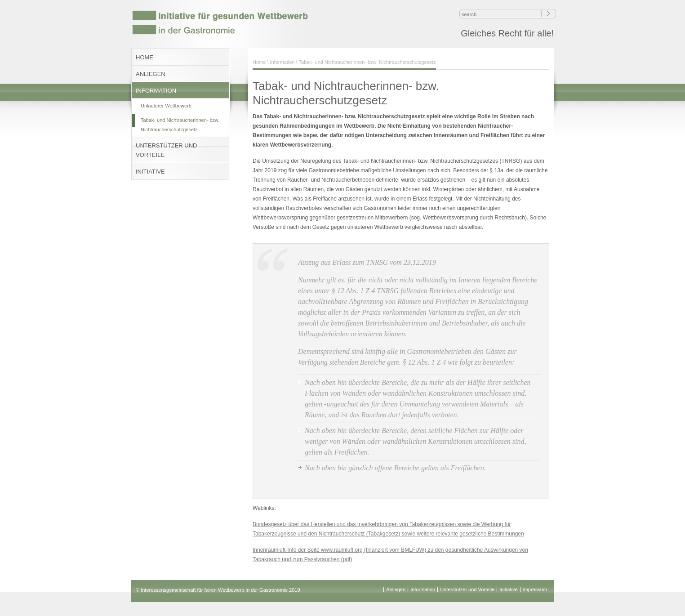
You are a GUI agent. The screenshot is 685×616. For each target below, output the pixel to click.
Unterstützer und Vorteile (467, 589)
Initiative (508, 589)
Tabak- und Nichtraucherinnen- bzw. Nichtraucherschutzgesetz (180, 125)
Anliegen (396, 589)
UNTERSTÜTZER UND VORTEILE (167, 150)
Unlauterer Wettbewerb (166, 106)
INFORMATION (156, 91)
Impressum (535, 589)
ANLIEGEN (151, 74)
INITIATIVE (150, 172)
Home (259, 62)
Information (282, 62)
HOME (145, 57)
